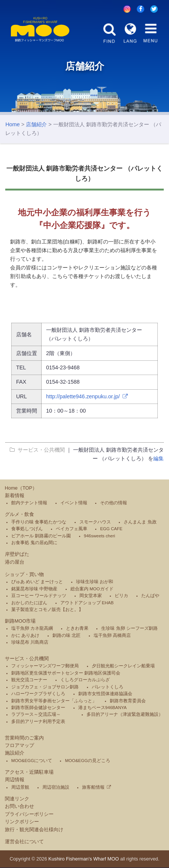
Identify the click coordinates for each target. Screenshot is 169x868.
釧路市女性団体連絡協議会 (105, 694)
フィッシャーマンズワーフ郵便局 (45, 667)
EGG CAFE (111, 529)
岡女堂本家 (91, 596)
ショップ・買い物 (24, 575)
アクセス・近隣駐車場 (29, 772)
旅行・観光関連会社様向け (34, 830)
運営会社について (24, 842)
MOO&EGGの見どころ (87, 761)
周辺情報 (15, 780)
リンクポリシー (22, 822)
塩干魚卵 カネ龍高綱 (32, 629)
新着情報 (15, 496)
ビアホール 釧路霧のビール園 (41, 536)
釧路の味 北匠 (67, 636)
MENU (150, 33)
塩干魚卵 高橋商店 (112, 636)
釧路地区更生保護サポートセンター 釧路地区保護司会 (66, 673)
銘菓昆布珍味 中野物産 (34, 589)
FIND (110, 33)
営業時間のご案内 (24, 738)
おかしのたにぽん (29, 603)
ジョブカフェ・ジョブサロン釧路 (45, 687)
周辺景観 (20, 788)
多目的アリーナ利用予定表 (38, 722)
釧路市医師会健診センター (38, 708)
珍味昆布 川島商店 (30, 643)
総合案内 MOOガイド (92, 589)
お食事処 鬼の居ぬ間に (34, 543)
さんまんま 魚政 (140, 522)
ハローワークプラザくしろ (38, 694)
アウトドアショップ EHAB (87, 603)
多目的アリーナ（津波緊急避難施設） (125, 715)
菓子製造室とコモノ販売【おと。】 (47, 610)
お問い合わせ (19, 807)
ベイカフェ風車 (72, 529)
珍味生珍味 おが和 (95, 582)
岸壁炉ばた (17, 555)
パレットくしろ (108, 687)
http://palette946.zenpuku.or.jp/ (83, 397)
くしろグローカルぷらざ (85, 680)
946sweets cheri (99, 536)
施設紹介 (15, 754)
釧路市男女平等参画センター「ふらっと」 (54, 701)
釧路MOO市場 (20, 621)
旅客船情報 (93, 788)
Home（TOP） (21, 488)
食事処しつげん (27, 529)
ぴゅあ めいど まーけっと (37, 582)
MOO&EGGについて (32, 761)
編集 (159, 459)
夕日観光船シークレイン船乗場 (123, 667)
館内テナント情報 (29, 504)
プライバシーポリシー (29, 814)
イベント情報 (74, 504)
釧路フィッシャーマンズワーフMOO (41, 30)
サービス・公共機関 (27, 659)
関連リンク (17, 799)
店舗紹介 (36, 125)
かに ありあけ (25, 636)
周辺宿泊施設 (56, 788)
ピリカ (121, 596)
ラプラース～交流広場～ (36, 715)
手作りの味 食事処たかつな (39, 522)
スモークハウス (95, 522)
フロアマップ (19, 746)
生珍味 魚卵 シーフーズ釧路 (129, 629)
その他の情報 (114, 504)
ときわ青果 (77, 629)
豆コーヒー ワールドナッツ (39, 596)
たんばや (150, 596)
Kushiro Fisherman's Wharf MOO (84, 859)
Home (12, 125)
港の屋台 (15, 562)
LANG (130, 33)
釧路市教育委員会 (128, 701)
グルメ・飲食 (19, 515)
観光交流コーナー (29, 680)
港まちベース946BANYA (102, 708)
